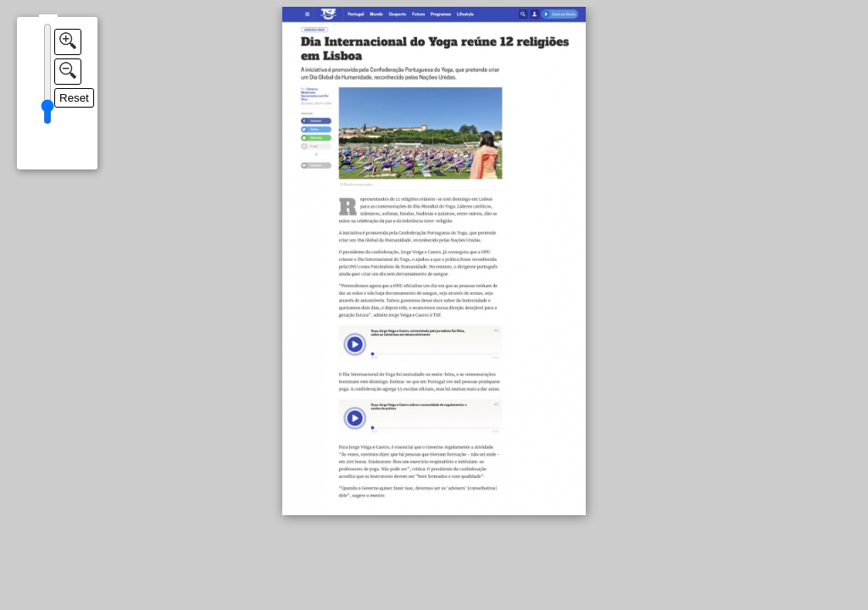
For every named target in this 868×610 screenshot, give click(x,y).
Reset (74, 98)
